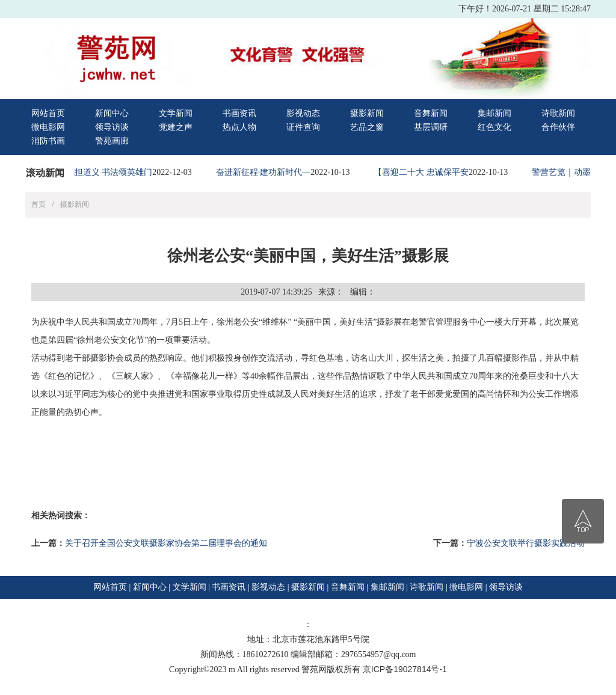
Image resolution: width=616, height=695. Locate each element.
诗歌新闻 (558, 113)
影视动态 (303, 113)
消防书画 (48, 141)
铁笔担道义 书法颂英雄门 (108, 172)
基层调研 (431, 127)
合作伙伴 (558, 127)
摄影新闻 (367, 113)
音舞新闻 (431, 113)
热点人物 (239, 127)
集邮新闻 (494, 113)
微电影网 (48, 127)
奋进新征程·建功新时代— (266, 172)
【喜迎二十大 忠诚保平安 (423, 172)
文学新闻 (176, 113)
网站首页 (48, 113)
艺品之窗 (367, 127)
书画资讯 (239, 113)
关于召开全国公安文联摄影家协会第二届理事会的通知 (166, 543)
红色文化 (494, 127)
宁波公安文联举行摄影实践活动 (526, 543)
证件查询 (303, 127)
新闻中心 (112, 113)
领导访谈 (112, 127)
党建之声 (176, 127)
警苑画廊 (112, 141)
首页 (38, 204)
